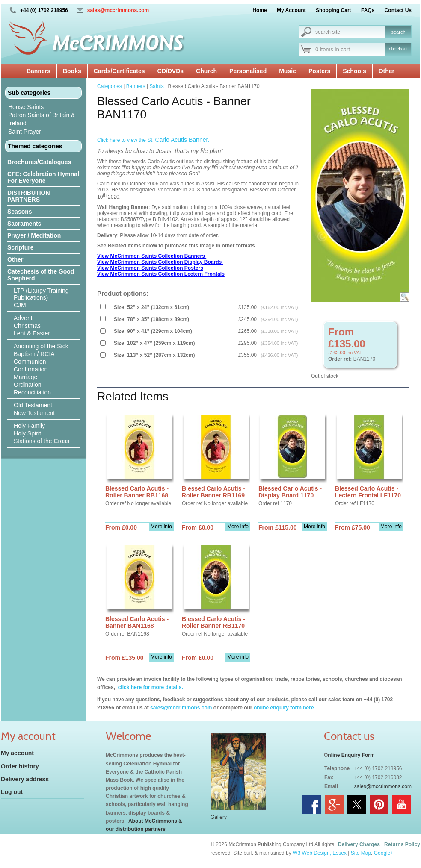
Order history (20, 766)
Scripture (20, 247)
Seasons (20, 212)
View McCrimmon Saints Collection (141, 262)
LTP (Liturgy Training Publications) (41, 294)
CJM (20, 305)
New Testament (34, 413)
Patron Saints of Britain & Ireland (42, 119)
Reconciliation (32, 392)
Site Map (361, 853)
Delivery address (25, 779)
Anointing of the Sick (41, 346)
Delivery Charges (359, 844)
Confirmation (31, 369)
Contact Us (398, 10)
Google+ (384, 853)
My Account (291, 10)
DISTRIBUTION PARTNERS (29, 196)
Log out (12, 792)
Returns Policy (402, 844)
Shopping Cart (334, 10)
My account (17, 753)
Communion (30, 362)
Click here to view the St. (153, 140)
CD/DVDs (170, 71)
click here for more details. (150, 687)
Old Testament (33, 405)
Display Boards (204, 262)
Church (206, 71)
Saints (156, 86)
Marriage (25, 377)
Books (72, 71)
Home (259, 10)
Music (288, 71)
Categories (110, 86)
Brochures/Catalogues (39, 162)
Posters (319, 71)
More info (161, 527)
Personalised (248, 71)
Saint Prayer (25, 132)
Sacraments (24, 224)
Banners (39, 71)
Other (387, 71)
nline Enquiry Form (351, 755)
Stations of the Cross (42, 441)
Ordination (28, 385)
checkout (398, 49)
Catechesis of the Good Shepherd (41, 275)
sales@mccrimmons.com (118, 10)
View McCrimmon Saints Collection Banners (152, 256)
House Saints (26, 107)
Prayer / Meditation (34, 235)
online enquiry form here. (285, 708)
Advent (23, 318)
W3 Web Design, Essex (320, 853)
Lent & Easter (32, 333)
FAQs (368, 10)
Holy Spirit (27, 433)
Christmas (27, 326)
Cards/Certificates (119, 71)
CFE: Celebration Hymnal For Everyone (43, 177)
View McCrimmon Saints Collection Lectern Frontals (161, 274)
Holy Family (29, 426)
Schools (354, 71)
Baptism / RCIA (34, 354)
